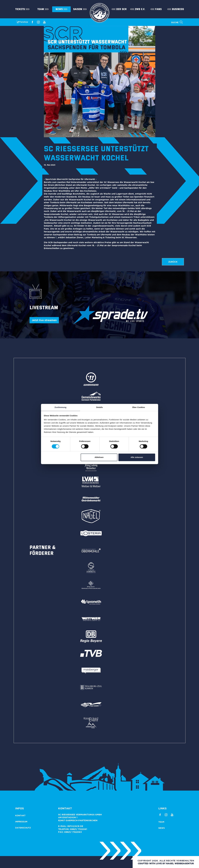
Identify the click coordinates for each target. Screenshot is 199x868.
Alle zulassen (137, 457)
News (59, 9)
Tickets (20, 9)
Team (41, 9)
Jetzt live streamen (44, 320)
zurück (173, 262)
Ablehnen (99, 457)
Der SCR (121, 9)
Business (178, 9)
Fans (158, 9)
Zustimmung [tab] (60, 407)
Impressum (21, 822)
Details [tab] (100, 407)
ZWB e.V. (140, 9)
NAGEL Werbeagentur (180, 863)
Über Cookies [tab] (139, 407)
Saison (78, 9)
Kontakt (20, 816)
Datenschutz (23, 828)
